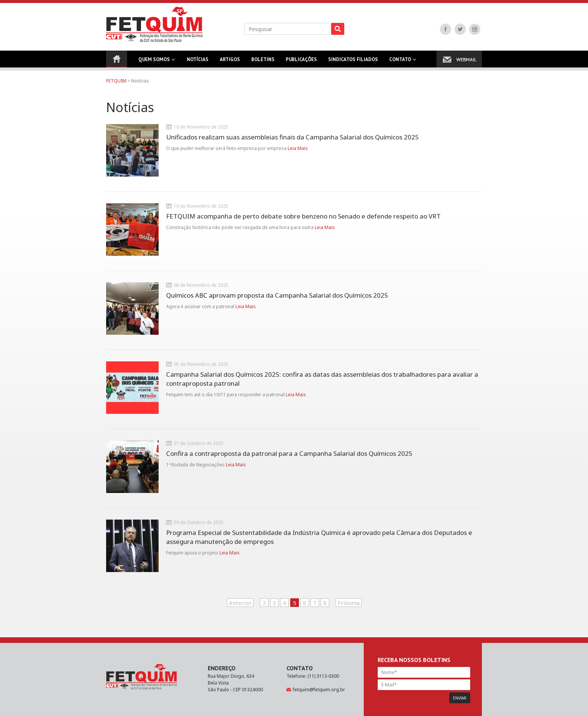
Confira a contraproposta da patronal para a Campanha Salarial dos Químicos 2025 (289, 453)
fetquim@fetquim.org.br (319, 690)
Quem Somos (154, 62)
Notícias (198, 62)
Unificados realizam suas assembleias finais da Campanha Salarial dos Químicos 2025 (292, 137)
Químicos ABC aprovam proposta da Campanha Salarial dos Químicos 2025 (277, 295)
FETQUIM (116, 81)
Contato (400, 62)
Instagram (475, 29)
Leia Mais (298, 148)
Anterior (240, 603)
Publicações (301, 62)
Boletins (263, 62)
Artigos (230, 62)
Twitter (460, 29)
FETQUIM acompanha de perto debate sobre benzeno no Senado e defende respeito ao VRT (303, 216)
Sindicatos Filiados (353, 62)
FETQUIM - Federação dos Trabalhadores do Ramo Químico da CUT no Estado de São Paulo (154, 24)
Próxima (349, 603)
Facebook (445, 29)
